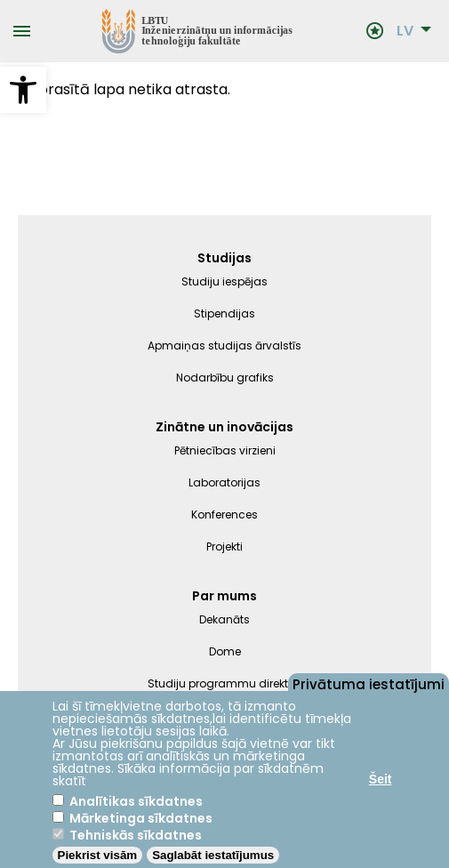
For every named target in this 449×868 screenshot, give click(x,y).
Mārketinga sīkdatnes (141, 818)
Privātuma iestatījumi (369, 683)
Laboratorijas (224, 482)
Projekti (224, 547)
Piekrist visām (98, 855)
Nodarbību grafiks (225, 378)
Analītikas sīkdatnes (136, 801)
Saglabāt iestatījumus (213, 855)
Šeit (381, 779)
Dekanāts (224, 619)
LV (405, 31)
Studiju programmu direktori (224, 683)
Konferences (224, 514)
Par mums (224, 596)
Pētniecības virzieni (225, 450)
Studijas (224, 258)
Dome (225, 651)
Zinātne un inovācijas (224, 427)
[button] (23, 90)
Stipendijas (224, 313)
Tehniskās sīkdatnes (136, 835)
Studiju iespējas (224, 281)
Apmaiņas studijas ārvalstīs (224, 346)
